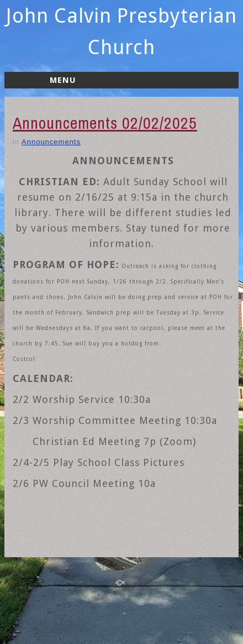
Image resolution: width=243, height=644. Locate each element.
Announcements (51, 142)
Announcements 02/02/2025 (105, 123)
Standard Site (122, 568)
